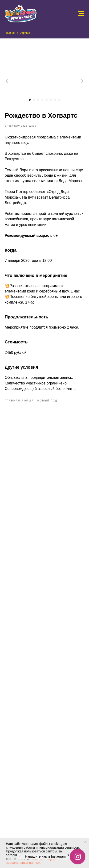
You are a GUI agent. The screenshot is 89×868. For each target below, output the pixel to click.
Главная (10, 33)
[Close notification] (85, 842)
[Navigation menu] (81, 14)
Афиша (25, 33)
